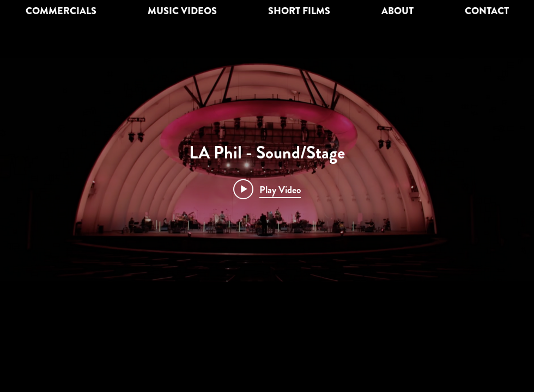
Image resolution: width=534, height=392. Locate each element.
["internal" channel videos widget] (267, 170)
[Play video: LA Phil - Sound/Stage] (267, 189)
